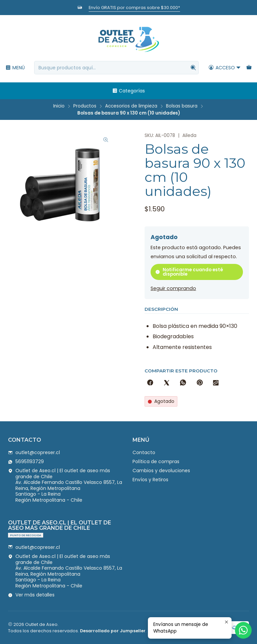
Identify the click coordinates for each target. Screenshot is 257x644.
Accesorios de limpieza (131, 106)
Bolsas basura (182, 106)
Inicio (59, 106)
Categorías (128, 91)
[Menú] (15, 68)
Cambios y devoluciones (161, 471)
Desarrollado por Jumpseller (113, 631)
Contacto (144, 452)
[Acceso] (225, 68)
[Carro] (249, 68)
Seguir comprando (173, 288)
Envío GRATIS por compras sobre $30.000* (134, 8)
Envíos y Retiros (150, 480)
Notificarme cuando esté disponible (189, 272)
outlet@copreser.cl (34, 452)
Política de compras (156, 461)
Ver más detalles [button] (31, 595)
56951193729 (26, 461)
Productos (85, 106)
